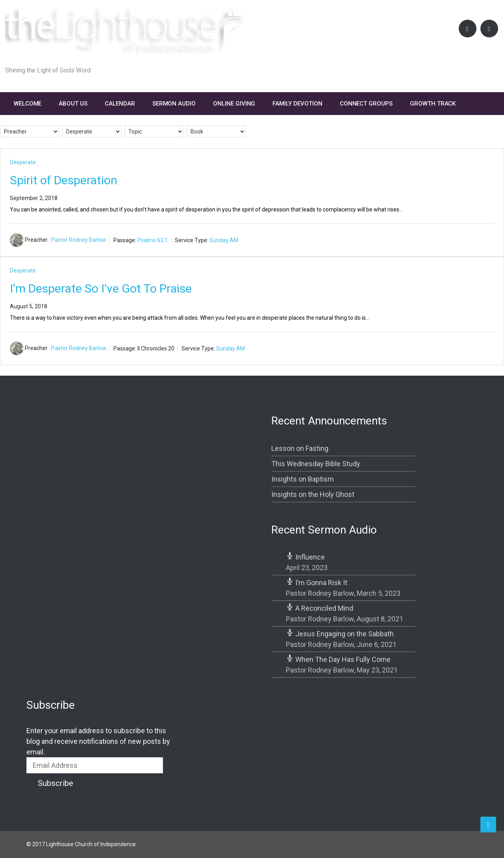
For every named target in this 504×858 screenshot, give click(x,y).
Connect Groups (366, 104)
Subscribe (56, 783)
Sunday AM (224, 240)
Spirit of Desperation (64, 180)
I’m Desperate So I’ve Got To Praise (101, 288)
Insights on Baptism (303, 479)
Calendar (120, 104)
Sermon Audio (174, 104)
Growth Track (433, 104)
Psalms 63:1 (153, 240)
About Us (73, 104)
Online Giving (234, 104)
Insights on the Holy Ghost (313, 494)
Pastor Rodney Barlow (79, 240)
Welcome (28, 104)
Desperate (23, 162)
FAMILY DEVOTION (297, 104)
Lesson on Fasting (300, 448)
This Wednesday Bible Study (316, 464)
